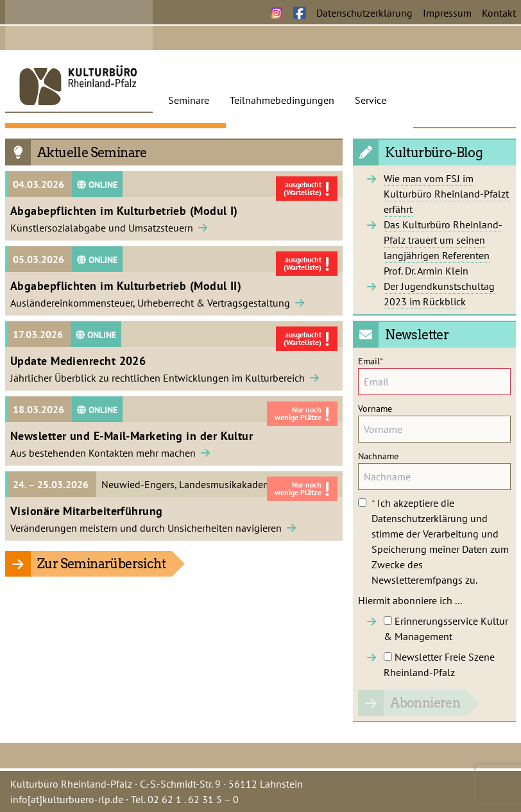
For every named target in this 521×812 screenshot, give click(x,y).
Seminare (189, 100)
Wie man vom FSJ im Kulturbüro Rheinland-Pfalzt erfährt (446, 194)
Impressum (447, 13)
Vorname (375, 409)
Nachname (378, 456)
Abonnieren (425, 703)
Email (371, 361)
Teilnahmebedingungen (282, 100)
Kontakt (499, 13)
